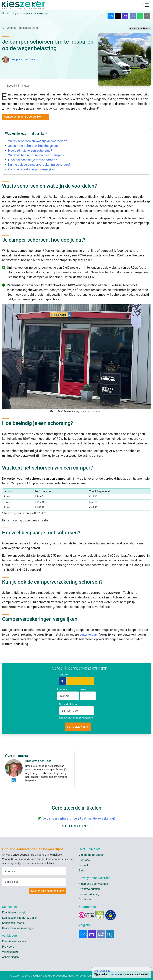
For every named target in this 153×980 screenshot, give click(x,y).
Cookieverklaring (89, 894)
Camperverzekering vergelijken (26, 117)
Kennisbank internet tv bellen (20, 918)
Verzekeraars (10, 952)
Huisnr (83, 689)
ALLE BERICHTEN (77, 826)
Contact (83, 865)
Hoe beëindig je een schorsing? (30, 150)
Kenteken (64, 675)
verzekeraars (89, 634)
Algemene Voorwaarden (93, 884)
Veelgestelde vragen (91, 855)
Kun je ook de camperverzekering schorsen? (39, 165)
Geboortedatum (68, 704)
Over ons (84, 860)
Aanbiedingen (10, 957)
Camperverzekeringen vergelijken (32, 169)
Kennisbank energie (14, 912)
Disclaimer (85, 899)
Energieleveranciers (14, 941)
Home (5, 13)
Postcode (62, 689)
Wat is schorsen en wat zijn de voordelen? (38, 141)
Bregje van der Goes (23, 59)
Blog (13, 13)
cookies (113, 974)
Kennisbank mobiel (14, 923)
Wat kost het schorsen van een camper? (36, 155)
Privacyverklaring (89, 889)
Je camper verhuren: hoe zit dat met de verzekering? (79, 818)
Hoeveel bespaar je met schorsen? (33, 160)
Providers (8, 947)
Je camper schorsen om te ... (34, 13)
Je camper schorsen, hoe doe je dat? (34, 146)
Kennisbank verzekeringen (18, 928)
